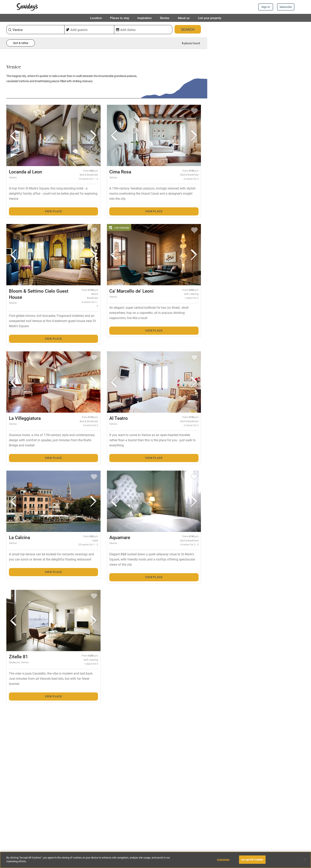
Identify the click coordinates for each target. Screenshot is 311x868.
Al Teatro (119, 418)
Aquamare (120, 537)
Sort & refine (21, 43)
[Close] (305, 859)
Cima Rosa (120, 172)
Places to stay (120, 18)
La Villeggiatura (25, 418)
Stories (165, 18)
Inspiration (144, 18)
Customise (223, 859)
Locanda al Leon (25, 172)
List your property (210, 18)
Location (96, 18)
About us (184, 18)
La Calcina (19, 537)
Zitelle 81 (18, 657)
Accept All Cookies (252, 859)
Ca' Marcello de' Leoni (131, 291)
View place (53, 211)
